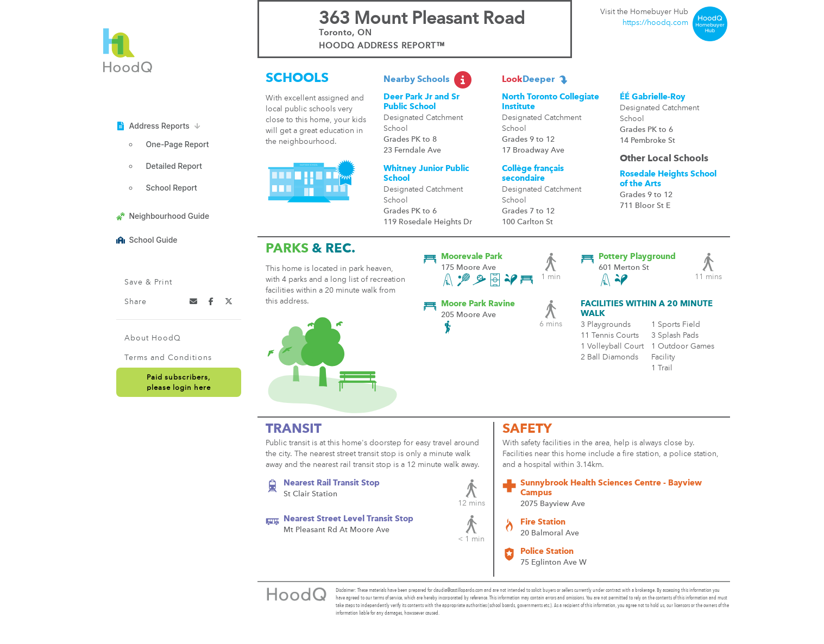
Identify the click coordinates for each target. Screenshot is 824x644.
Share (136, 302)
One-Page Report (178, 144)
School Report (172, 188)
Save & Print (148, 282)
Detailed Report (174, 166)
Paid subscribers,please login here (179, 383)
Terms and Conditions (168, 358)
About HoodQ (153, 338)
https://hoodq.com (655, 23)
